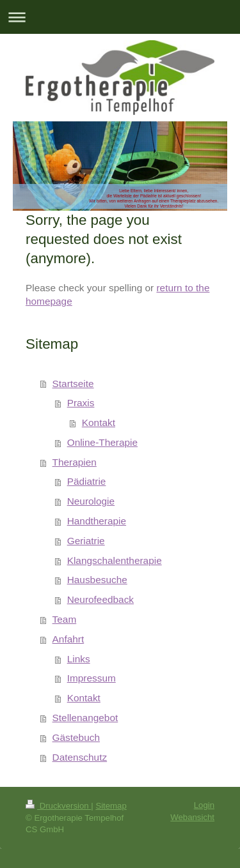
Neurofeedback (100, 599)
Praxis (81, 403)
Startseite (73, 384)
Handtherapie (97, 521)
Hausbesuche (97, 580)
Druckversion (58, 806)
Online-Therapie (102, 442)
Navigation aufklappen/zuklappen (120, 17)
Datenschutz (80, 757)
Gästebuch (76, 737)
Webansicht (192, 817)
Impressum (92, 678)
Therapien (75, 462)
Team (65, 619)
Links (79, 659)
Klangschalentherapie (115, 560)
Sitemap (111, 806)
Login (204, 805)
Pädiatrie (87, 481)
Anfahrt (68, 639)
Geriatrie (86, 541)
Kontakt (99, 423)
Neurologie (91, 501)
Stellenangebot (85, 718)
